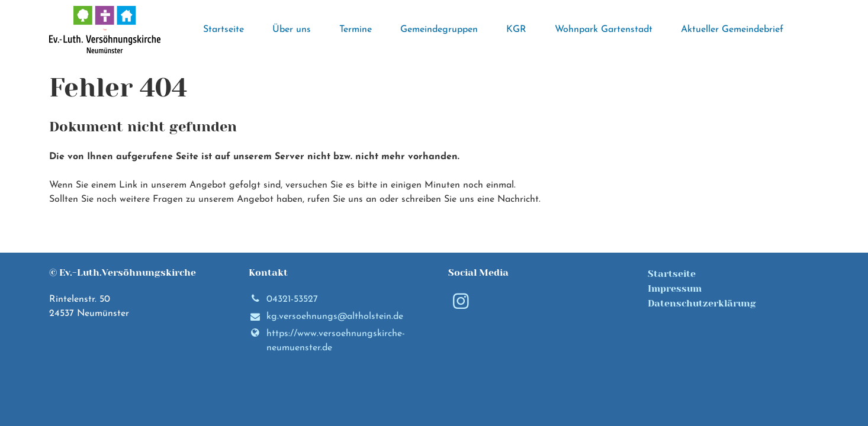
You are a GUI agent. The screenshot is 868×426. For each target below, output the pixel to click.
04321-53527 (283, 299)
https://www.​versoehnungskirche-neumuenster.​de (327, 341)
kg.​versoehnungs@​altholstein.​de (326, 317)
